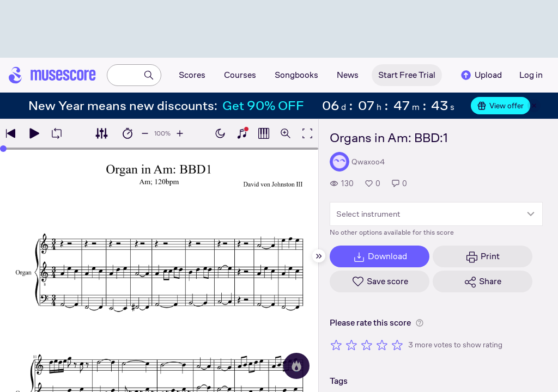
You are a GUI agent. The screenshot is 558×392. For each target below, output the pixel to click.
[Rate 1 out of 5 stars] (336, 345)
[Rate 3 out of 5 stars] (367, 345)
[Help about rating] (420, 323)
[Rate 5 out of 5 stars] (397, 345)
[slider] (3, 149)
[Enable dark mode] (220, 133)
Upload (481, 75)
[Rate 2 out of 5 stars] (351, 345)
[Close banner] (534, 106)
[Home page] (52, 75)
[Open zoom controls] (286, 133)
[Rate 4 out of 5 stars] (382, 345)
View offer (501, 106)
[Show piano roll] (264, 133)
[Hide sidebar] (319, 256)
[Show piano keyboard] (242, 133)
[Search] (149, 75)
